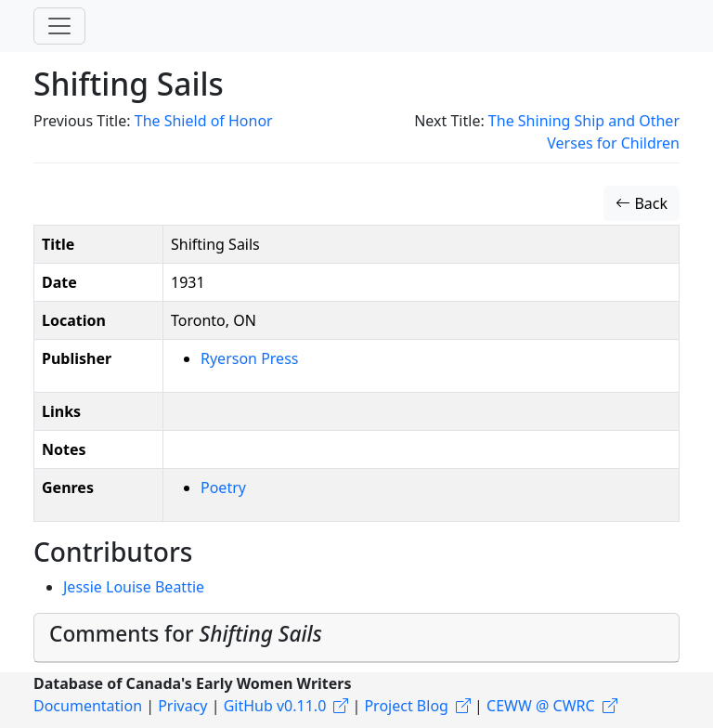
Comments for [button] (186, 634)
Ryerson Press (249, 358)
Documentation (88, 706)
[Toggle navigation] (59, 26)
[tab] (356, 638)
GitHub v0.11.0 (275, 706)
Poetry (223, 487)
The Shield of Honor (204, 121)
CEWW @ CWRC (541, 706)
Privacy (182, 706)
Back (642, 203)
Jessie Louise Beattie (134, 587)
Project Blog (406, 706)
